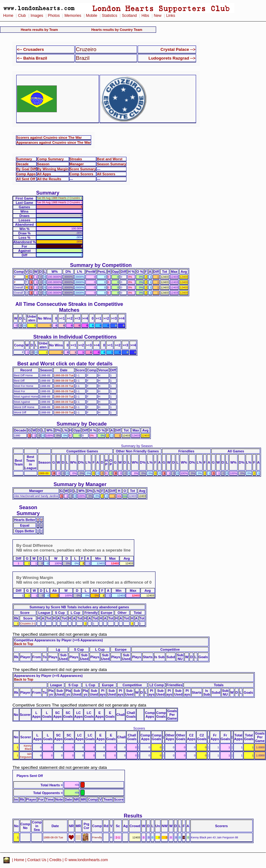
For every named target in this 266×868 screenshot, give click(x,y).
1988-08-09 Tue (64, 375)
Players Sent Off (30, 776)
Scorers (139, 728)
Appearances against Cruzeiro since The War (54, 142)
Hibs (145, 16)
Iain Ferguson (26, 755)
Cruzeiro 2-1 (28, 624)
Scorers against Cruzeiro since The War (49, 137)
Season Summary (111, 164)
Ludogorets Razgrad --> (172, 58)
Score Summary (83, 169)
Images (37, 16)
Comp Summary (50, 159)
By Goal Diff (26, 169)
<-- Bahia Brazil (32, 58)
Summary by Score (45, 607)
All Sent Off (26, 179)
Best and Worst (110, 159)
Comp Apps (26, 174)
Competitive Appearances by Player (43, 640)
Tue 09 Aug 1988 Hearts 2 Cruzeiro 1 (59, 198)
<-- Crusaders (30, 49)
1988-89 (44, 473)
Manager (77, 164)
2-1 (118, 837)
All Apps (44, 174)
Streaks (76, 159)
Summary (24, 159)
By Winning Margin (53, 169)
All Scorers (106, 174)
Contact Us (37, 860)
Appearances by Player (33, 676)
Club (22, 16)
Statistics (109, 16)
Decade (22, 164)
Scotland (129, 16)
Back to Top (24, 644)
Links (171, 16)
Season (43, 164)
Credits (55, 860)
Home (8, 16)
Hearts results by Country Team (117, 30)
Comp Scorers (81, 174)
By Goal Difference (34, 545)
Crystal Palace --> (178, 49)
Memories (73, 16)
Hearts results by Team (39, 30)
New (158, 16)
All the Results (49, 179)
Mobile (91, 16)
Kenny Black (28, 747)
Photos (54, 16)
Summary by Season (137, 446)
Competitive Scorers (32, 705)
